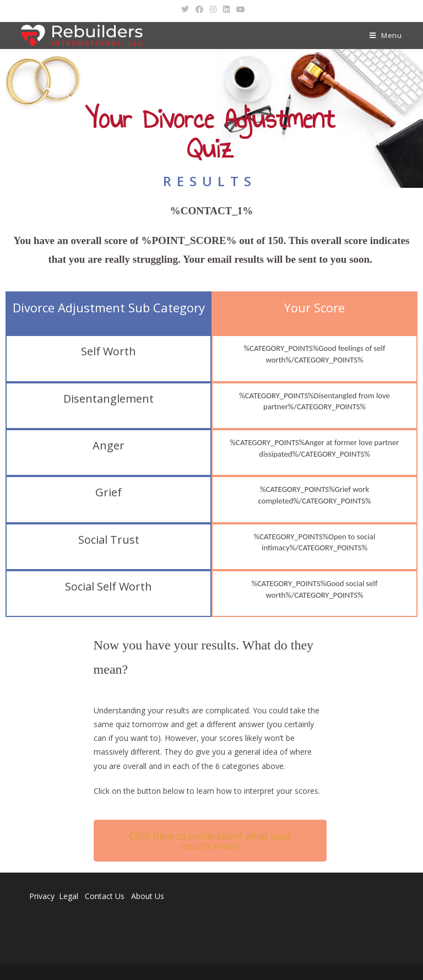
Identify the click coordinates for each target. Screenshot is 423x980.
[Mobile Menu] (386, 36)
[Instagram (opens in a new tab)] (213, 9)
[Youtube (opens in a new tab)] (239, 9)
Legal (70, 896)
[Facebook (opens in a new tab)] (199, 9)
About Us (148, 896)
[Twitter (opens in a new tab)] (185, 9)
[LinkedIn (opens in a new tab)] (226, 9)
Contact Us (105, 896)
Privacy (42, 896)
